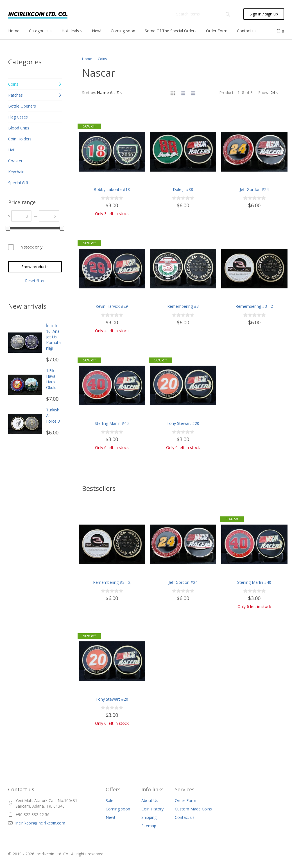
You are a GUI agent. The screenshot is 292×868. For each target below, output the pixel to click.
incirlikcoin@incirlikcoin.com (40, 823)
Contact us (185, 817)
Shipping (149, 817)
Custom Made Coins (193, 809)
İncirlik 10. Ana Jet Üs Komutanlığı (53, 337)
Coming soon (118, 809)
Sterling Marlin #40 (112, 423)
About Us (150, 800)
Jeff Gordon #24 (254, 189)
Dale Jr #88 (183, 189)
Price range (22, 202)
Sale (109, 800)
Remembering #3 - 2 (254, 306)
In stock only (31, 247)
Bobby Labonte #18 (112, 189)
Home (87, 59)
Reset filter (35, 281)
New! (110, 817)
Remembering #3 (183, 306)
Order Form (185, 800)
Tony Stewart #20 (183, 423)
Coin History (152, 809)
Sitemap (149, 826)
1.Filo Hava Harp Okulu (51, 379)
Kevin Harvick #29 (112, 306)
